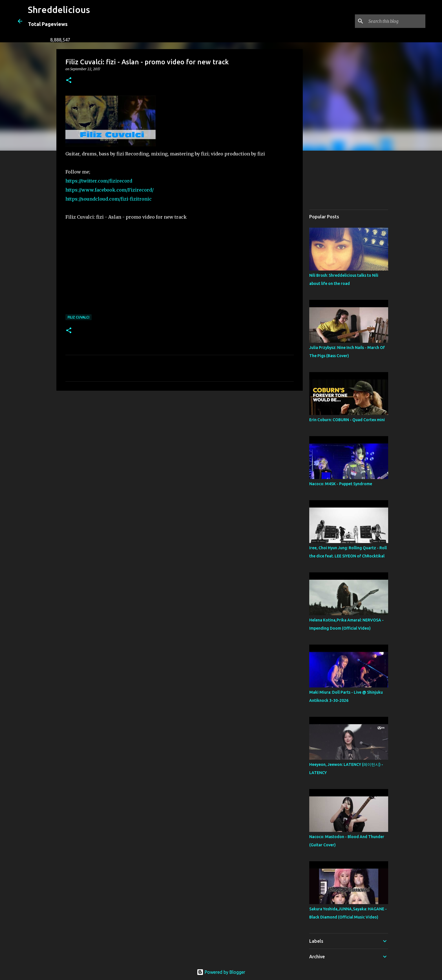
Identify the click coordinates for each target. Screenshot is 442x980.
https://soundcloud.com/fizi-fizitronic (109, 199)
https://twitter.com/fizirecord (99, 181)
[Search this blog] (396, 21)
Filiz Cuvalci (79, 317)
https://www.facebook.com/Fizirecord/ (110, 190)
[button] (69, 81)
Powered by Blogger (221, 972)
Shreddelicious (59, 10)
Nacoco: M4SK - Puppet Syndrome (341, 484)
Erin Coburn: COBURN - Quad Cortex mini (347, 420)
